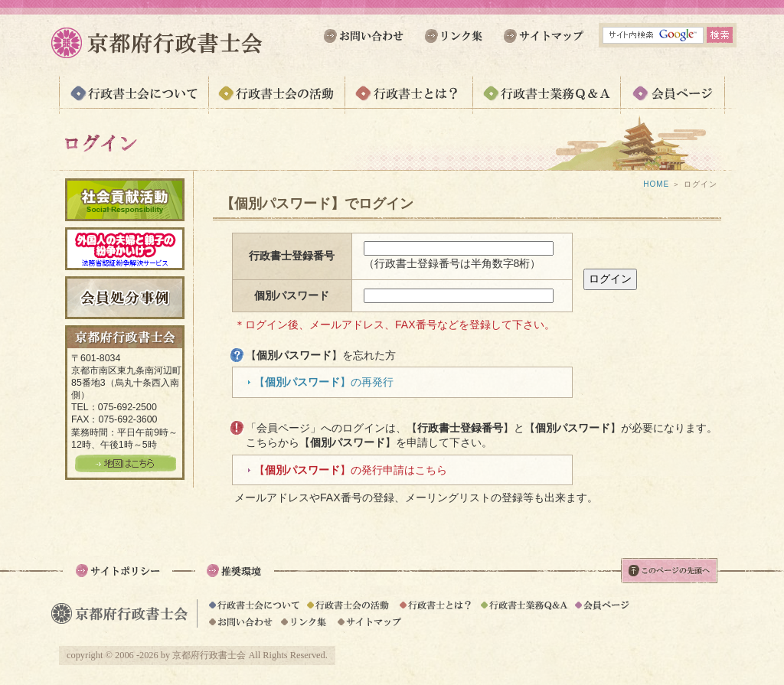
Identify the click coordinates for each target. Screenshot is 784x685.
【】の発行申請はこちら (351, 470)
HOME (656, 184)
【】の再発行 (324, 382)
